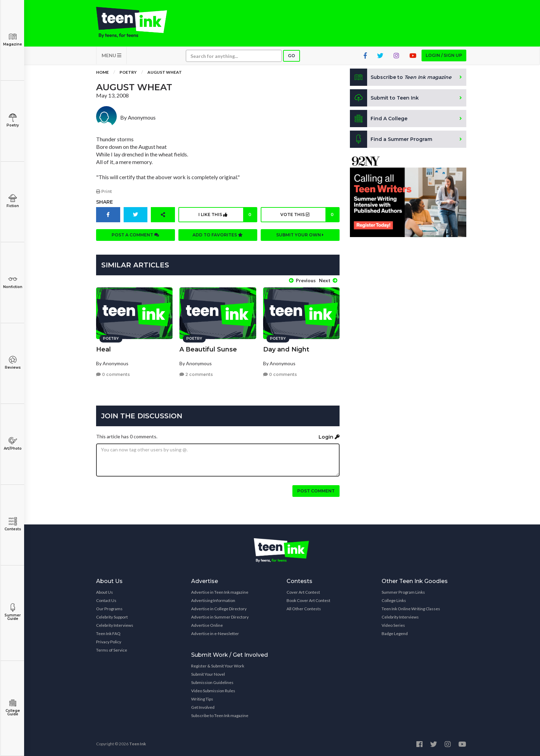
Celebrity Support (112, 617)
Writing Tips (202, 699)
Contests (13, 524)
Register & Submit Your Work (218, 666)
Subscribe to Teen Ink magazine (220, 716)
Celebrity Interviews (115, 625)
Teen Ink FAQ (108, 634)
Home (102, 72)
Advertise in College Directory (219, 609)
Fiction (13, 201)
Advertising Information (213, 600)
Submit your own (300, 235)
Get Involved (203, 707)
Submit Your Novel (208, 674)
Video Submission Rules (213, 691)
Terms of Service (112, 650)
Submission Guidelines (212, 682)
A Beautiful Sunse (208, 349)
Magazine (13, 39)
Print (104, 191)
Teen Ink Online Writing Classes (411, 609)
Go (292, 56)
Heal (103, 349)
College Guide (13, 708)
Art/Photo (13, 444)
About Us (105, 592)
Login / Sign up (444, 55)
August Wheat (165, 72)
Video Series (393, 625)
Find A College (379, 119)
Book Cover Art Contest (308, 600)
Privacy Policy (109, 642)
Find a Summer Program (391, 139)
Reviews (13, 363)
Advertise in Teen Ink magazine (220, 592)
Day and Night (286, 349)
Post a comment (135, 235)
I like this (227, 215)
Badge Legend (395, 634)
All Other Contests (304, 609)
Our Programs (109, 609)
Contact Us (106, 600)
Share (105, 202)
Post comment (316, 491)
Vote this (309, 215)
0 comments (113, 374)
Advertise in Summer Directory (220, 617)
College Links (394, 600)
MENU (111, 55)
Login (329, 437)
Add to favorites (218, 235)
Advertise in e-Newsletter (215, 634)
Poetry (13, 120)
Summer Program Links (403, 592)
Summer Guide (13, 612)
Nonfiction (13, 282)
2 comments (196, 374)
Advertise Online (207, 625)
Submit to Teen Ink (384, 98)
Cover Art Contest (303, 592)
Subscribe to (401, 77)
